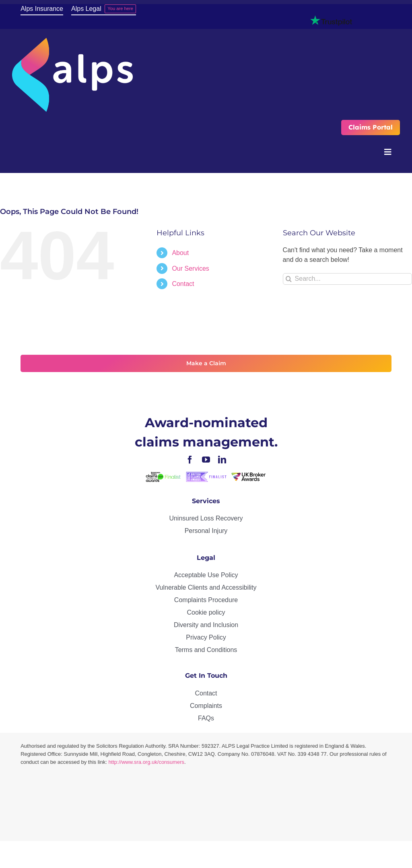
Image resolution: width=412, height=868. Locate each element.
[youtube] (206, 460)
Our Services (190, 268)
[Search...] (347, 279)
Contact (183, 284)
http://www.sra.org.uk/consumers (146, 762)
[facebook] (190, 460)
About (180, 253)
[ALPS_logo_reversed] (72, 41)
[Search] (289, 279)
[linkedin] (222, 460)
